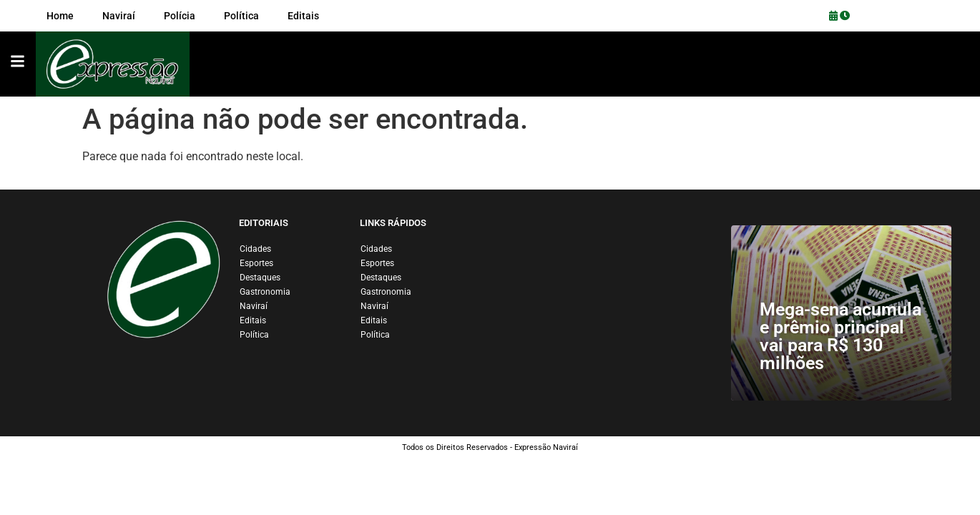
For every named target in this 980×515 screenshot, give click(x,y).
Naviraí (254, 306)
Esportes (256, 263)
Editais (253, 320)
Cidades (255, 249)
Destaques (260, 278)
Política (254, 335)
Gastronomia (265, 292)
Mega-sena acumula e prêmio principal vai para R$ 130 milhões (841, 336)
